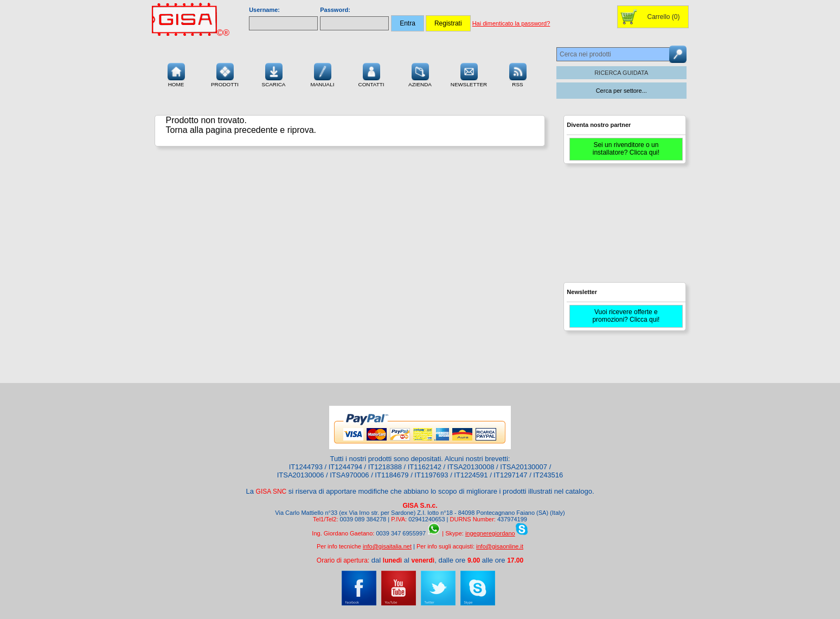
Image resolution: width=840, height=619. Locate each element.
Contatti (371, 74)
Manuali (323, 74)
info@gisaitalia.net (387, 546)
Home (176, 74)
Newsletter (469, 74)
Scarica (274, 74)
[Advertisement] (623, 228)
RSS (518, 74)
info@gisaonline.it (500, 546)
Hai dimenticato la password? (511, 23)
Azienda (420, 74)
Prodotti (225, 74)
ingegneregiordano (490, 533)
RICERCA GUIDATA (621, 73)
